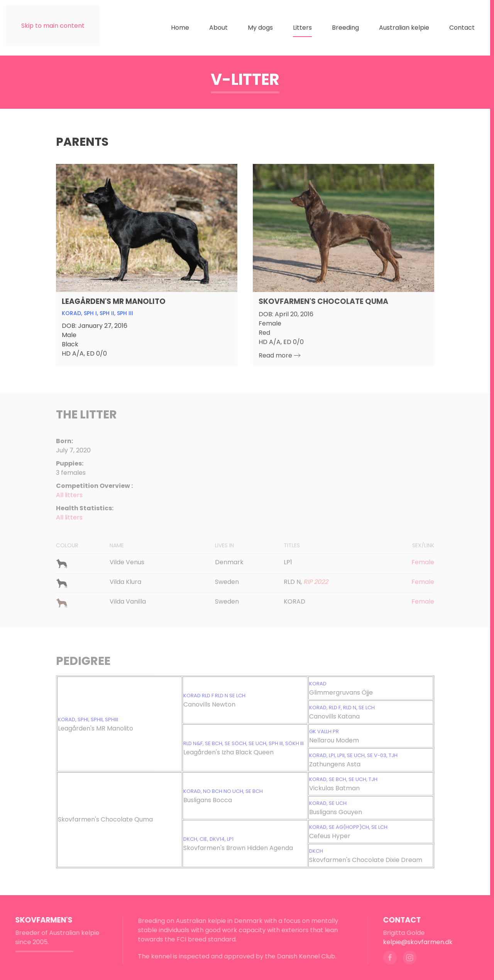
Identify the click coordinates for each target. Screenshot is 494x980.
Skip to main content (53, 26)
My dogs (260, 28)
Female (423, 562)
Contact (462, 28)
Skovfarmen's (42, 920)
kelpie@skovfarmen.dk (416, 942)
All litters (69, 517)
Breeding (345, 28)
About (218, 28)
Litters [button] (302, 28)
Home (180, 28)
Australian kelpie (404, 28)
